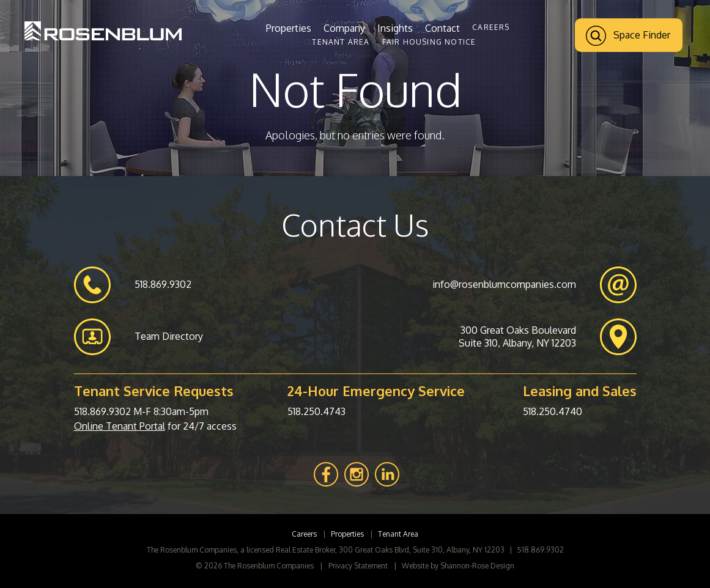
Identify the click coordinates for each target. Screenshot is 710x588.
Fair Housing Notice (429, 42)
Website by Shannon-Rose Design (458, 566)
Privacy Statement (358, 566)
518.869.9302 (102, 411)
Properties (289, 28)
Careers (491, 27)
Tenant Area (341, 42)
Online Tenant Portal (120, 426)
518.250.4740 (553, 411)
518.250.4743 (316, 411)
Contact (442, 28)
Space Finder (628, 36)
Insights (395, 28)
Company (344, 28)
